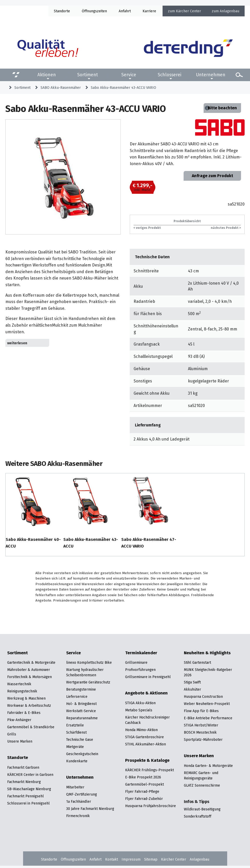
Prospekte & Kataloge (147, 760)
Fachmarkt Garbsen (23, 767)
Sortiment (88, 75)
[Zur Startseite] (188, 48)
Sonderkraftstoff (198, 816)
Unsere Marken (20, 741)
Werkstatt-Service (81, 711)
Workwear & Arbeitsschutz (29, 705)
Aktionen (47, 75)
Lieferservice (77, 696)
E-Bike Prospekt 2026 (143, 777)
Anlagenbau (229, 11)
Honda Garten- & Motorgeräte (208, 766)
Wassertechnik (19, 684)
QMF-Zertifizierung (82, 794)
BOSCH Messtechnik (200, 732)
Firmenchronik (78, 816)
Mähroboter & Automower (29, 670)
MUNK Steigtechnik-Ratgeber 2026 (208, 672)
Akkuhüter (192, 689)
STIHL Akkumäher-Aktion (146, 744)
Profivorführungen (140, 670)
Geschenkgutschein (82, 754)
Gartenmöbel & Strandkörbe (31, 727)
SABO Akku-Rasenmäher (61, 88)
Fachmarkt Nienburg (24, 782)
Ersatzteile (75, 725)
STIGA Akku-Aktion (140, 703)
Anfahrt (125, 11)
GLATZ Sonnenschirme (202, 785)
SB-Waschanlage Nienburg (29, 789)
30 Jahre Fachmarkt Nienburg (90, 809)
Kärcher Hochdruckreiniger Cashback (147, 720)
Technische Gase (80, 740)
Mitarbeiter (75, 787)
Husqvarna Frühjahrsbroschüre (151, 806)
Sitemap (151, 859)
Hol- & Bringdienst (81, 704)
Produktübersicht (187, 221)
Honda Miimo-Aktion (141, 730)
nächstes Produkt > (226, 228)
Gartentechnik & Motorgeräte (31, 662)
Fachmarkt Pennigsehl (26, 796)
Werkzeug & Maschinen (26, 698)
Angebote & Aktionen (146, 693)
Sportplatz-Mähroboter (203, 740)
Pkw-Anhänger (19, 720)
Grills (12, 734)
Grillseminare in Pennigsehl (148, 677)
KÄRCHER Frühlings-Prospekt (149, 770)
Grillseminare (136, 662)
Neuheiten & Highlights (207, 653)
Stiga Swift (192, 682)
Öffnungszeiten (73, 859)
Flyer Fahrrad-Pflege (142, 791)
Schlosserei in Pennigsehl (28, 803)
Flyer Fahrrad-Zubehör (144, 799)
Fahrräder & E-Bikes (24, 713)
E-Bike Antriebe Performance (208, 718)
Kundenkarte (77, 761)
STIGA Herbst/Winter (201, 725)
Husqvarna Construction (203, 696)
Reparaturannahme (82, 718)
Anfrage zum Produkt (212, 176)
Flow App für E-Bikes (201, 711)
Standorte (62, 11)
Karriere (149, 11)
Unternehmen (211, 75)
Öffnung (88, 11)
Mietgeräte (75, 747)
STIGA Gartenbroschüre (144, 737)
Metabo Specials (139, 710)
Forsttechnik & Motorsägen (29, 677)
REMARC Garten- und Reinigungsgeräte (201, 775)
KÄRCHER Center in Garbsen (30, 775)
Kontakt (112, 859)
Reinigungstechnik (22, 691)
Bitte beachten (222, 108)
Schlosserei (169, 75)
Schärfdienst (76, 732)
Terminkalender (141, 653)
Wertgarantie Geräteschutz (88, 682)
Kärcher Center (188, 11)
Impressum (131, 859)
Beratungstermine (81, 689)
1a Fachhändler (79, 801)
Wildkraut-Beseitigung (202, 809)
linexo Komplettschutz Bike (89, 662)
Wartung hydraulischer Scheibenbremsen (85, 672)
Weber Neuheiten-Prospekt (207, 704)
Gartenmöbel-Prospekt (144, 784)
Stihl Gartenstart (197, 662)
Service (129, 75)
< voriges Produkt (147, 228)
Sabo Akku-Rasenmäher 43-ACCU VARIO (123, 88)
